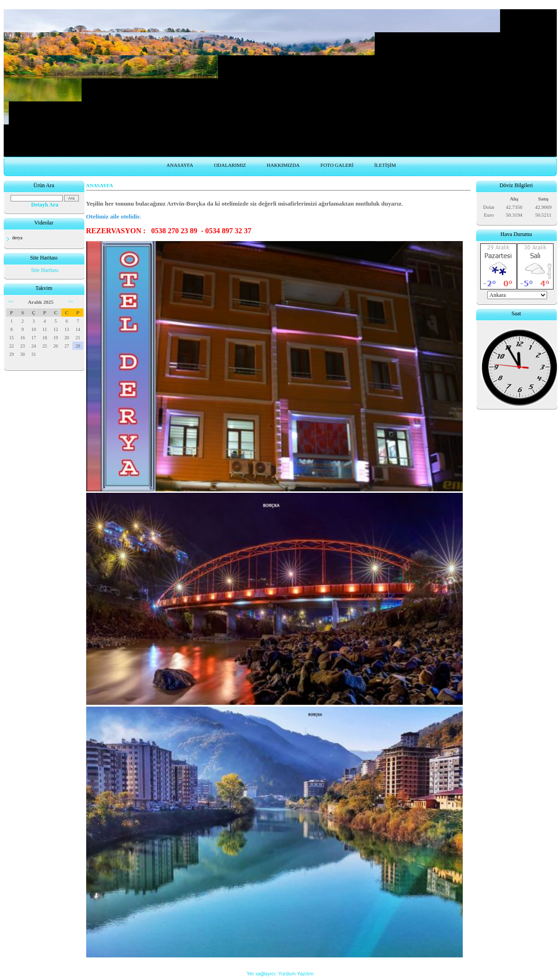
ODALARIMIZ (230, 165)
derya (18, 238)
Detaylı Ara (45, 205)
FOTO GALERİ (337, 165)
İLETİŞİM (385, 165)
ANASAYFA (180, 165)
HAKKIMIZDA (283, 165)
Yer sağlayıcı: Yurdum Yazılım (280, 974)
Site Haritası (45, 270)
